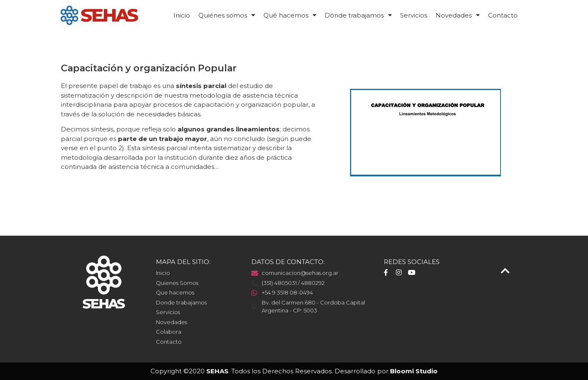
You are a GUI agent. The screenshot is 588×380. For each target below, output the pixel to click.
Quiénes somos (227, 15)
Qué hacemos (290, 15)
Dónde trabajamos (358, 15)
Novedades (458, 15)
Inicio (182, 15)
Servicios (414, 15)
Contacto (503, 15)
